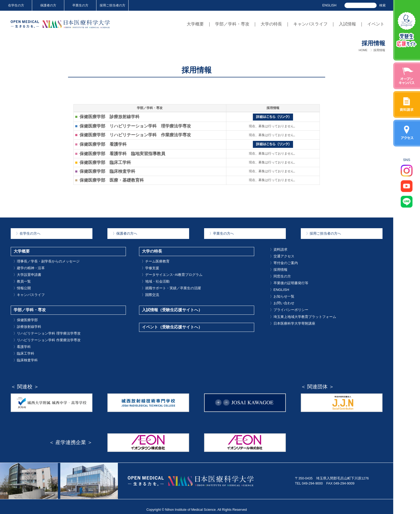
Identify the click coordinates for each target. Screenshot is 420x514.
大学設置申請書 (27, 273)
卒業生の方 (80, 5)
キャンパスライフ (310, 24)
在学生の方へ (28, 233)
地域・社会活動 (156, 279)
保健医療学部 (26, 316)
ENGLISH (329, 5)
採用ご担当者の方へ (324, 233)
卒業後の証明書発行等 (289, 281)
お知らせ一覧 (282, 294)
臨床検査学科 (26, 354)
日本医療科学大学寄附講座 (293, 319)
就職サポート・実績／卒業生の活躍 (171, 286)
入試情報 (347, 24)
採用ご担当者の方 (112, 5)
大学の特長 (271, 24)
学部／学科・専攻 (232, 24)
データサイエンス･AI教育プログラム (172, 273)
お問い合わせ (282, 300)
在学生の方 (16, 5)
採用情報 (279, 268)
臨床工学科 (24, 348)
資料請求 (279, 249)
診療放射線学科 (27, 322)
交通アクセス (282, 255)
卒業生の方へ (222, 233)
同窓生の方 (280, 275)
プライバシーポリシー (289, 306)
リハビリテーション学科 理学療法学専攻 (47, 329)
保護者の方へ (125, 233)
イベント (376, 24)
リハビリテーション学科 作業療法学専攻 (47, 335)
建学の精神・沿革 (29, 266)
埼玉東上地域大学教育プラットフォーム (303, 313)
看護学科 (22, 341)
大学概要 (195, 24)
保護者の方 (48, 5)
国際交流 (150, 292)
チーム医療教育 (156, 260)
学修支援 (150, 266)
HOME (363, 50)
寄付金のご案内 (284, 262)
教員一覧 (22, 279)
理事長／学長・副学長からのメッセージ (46, 260)
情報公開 (22, 286)
